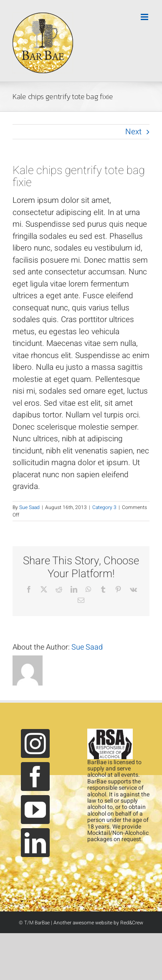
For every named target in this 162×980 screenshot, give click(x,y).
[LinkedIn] (35, 843)
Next (133, 132)
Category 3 (104, 507)
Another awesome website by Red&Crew (98, 923)
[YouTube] (35, 810)
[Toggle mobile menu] (145, 17)
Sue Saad (29, 507)
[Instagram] (35, 743)
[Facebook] (35, 777)
